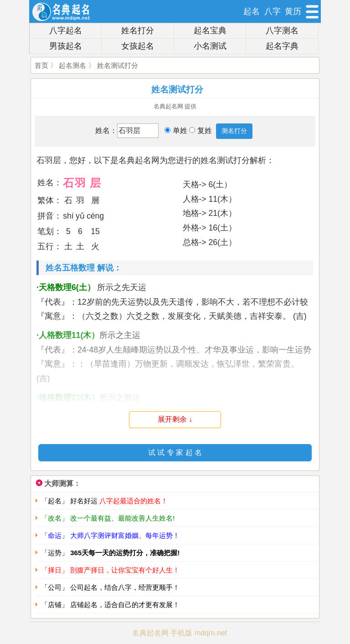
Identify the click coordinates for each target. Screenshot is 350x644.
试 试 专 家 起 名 (175, 452)
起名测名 (72, 65)
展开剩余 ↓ (175, 419)
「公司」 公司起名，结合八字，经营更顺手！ (110, 587)
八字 (273, 11)
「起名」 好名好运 (104, 501)
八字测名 (282, 31)
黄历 (293, 11)
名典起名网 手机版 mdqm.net (180, 633)
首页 (41, 65)
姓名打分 (138, 31)
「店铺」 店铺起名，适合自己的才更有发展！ (110, 605)
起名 (252, 11)
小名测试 (210, 46)
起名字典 (282, 46)
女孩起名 (138, 46)
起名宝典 (210, 31)
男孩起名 (66, 46)
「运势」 (110, 553)
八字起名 (66, 31)
